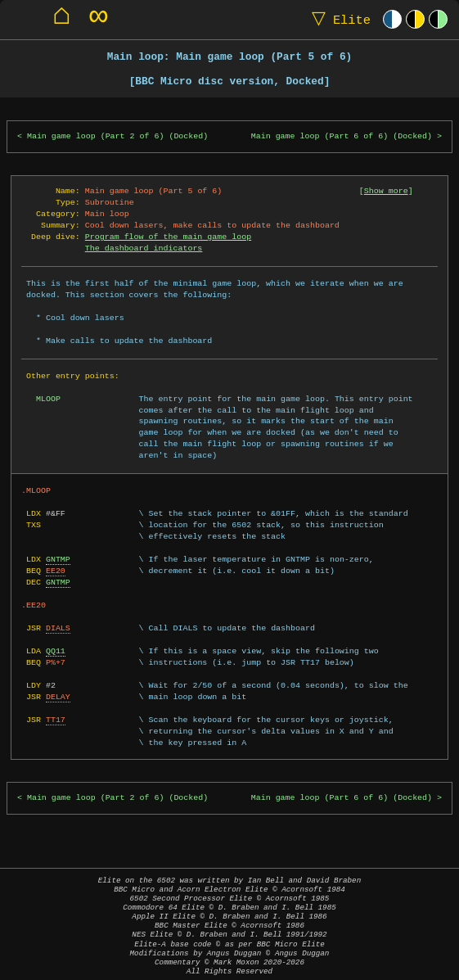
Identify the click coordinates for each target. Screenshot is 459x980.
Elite (337, 19)
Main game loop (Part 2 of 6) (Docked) (117, 136)
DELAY (58, 697)
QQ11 (56, 651)
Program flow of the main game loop (168, 237)
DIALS (58, 628)
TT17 (56, 720)
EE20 (56, 571)
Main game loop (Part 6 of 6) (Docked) (342, 136)
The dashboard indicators (144, 248)
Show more (386, 191)
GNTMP (58, 559)
